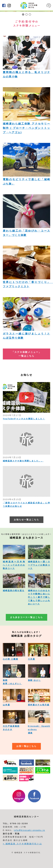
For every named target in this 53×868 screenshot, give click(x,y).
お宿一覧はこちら (27, 746)
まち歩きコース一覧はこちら (26, 617)
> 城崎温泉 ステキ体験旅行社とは (22, 844)
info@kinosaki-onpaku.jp (29, 830)
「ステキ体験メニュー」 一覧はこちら (26, 354)
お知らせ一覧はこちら (27, 520)
